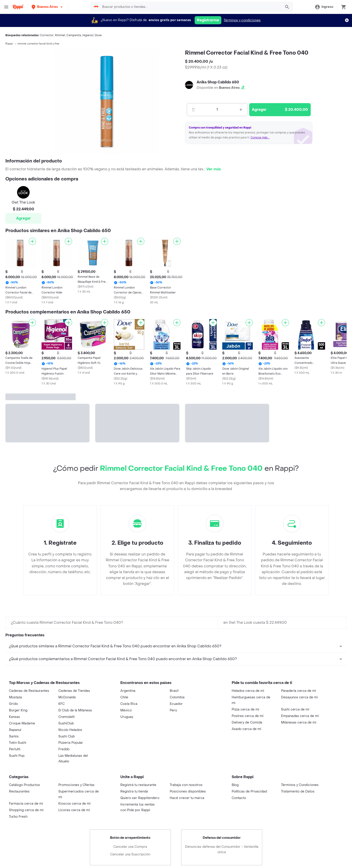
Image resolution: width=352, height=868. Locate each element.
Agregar (23, 218)
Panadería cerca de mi (299, 691)
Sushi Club (67, 736)
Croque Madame (22, 723)
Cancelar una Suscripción (130, 854)
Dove (98, 35)
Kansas (14, 717)
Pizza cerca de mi (245, 709)
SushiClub (66, 723)
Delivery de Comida (247, 723)
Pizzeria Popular (71, 743)
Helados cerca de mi (248, 691)
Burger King (18, 710)
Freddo (64, 749)
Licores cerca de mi (74, 810)
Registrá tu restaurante (138, 785)
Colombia (177, 697)
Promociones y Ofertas (76, 785)
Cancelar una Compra (130, 847)
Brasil (174, 691)
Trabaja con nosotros (186, 785)
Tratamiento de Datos (298, 791)
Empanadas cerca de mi (300, 716)
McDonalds (67, 697)
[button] (47, 7)
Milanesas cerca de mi (299, 723)
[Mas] (241, 110)
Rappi (9, 44)
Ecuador (176, 704)
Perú (173, 710)
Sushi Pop (17, 756)
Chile (124, 697)
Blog (235, 785)
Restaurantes (19, 791)
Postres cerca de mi (248, 716)
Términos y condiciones (242, 20)
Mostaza (15, 697)
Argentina (128, 691)
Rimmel (60, 35)
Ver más (214, 169)
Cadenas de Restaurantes (29, 691)
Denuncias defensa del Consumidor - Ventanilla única (222, 849)
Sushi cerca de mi (295, 709)
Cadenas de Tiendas (74, 691)
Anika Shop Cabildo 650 (218, 82)
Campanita (74, 35)
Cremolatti (67, 717)
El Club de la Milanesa (75, 710)
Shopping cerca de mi (26, 810)
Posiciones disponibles (188, 791)
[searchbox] (190, 7)
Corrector (47, 35)
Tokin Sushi (18, 743)
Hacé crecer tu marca (187, 798)
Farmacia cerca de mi (26, 804)
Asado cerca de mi (246, 729)
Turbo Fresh (18, 817)
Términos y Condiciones (300, 785)
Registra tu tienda (134, 791)
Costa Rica (129, 704)
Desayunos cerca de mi (299, 697)
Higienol (88, 35)
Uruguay (127, 717)
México (126, 710)
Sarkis (14, 736)
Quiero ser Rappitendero (140, 798)
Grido (13, 704)
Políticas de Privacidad (249, 791)
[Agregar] (32, 241)
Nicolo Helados (70, 730)
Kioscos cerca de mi (75, 804)
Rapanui (15, 730)
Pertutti (15, 749)
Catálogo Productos (24, 785)
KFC (62, 704)
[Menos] (193, 110)
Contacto (239, 798)
